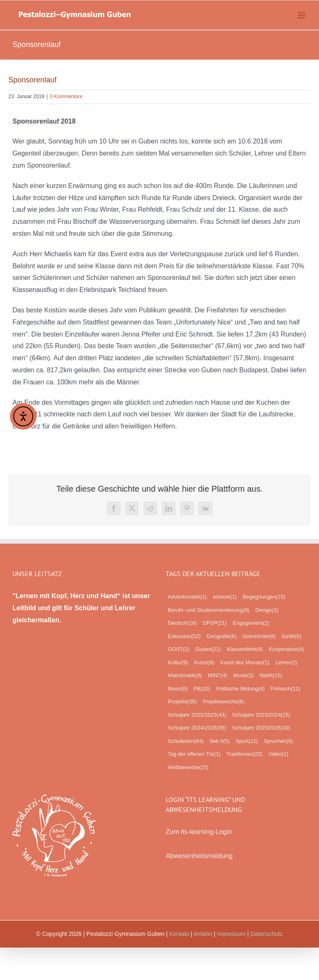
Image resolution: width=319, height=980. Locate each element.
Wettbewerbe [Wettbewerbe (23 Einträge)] (188, 767)
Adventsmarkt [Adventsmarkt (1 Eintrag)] (187, 597)
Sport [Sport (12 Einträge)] (247, 741)
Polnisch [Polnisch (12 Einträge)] (286, 689)
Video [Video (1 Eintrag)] (278, 754)
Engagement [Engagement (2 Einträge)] (251, 623)
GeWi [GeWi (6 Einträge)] (292, 636)
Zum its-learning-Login (199, 832)
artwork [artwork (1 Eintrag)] (225, 597)
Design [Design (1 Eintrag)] (267, 610)
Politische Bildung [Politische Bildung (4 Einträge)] (240, 689)
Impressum (231, 934)
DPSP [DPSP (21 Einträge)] (215, 623)
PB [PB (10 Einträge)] (202, 689)
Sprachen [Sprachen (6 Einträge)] (278, 741)
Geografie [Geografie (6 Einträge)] (221, 636)
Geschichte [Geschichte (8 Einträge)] (259, 636)
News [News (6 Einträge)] (178, 689)
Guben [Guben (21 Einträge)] (208, 649)
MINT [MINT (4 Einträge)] (217, 676)
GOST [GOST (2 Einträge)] (179, 649)
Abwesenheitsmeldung (199, 856)
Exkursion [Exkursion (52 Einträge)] (184, 636)
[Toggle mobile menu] (302, 15)
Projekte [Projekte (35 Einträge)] (182, 702)
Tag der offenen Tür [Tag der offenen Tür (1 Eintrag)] (194, 754)
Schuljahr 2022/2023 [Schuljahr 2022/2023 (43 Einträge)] (197, 715)
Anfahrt (203, 934)
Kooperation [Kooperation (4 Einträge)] (286, 649)
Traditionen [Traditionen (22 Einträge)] (244, 754)
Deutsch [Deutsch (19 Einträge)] (182, 623)
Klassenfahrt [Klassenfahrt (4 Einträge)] (245, 649)
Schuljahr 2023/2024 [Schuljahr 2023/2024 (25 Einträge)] (261, 715)
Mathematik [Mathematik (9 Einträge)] (185, 676)
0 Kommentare (66, 97)
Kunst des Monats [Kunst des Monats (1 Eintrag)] (245, 663)
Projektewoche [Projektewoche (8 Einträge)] (223, 702)
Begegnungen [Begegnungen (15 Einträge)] (264, 597)
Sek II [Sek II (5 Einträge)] (220, 741)
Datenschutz (267, 934)
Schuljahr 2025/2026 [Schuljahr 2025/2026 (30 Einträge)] (261, 728)
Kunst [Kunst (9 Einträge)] (204, 663)
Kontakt (179, 934)
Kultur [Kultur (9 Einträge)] (178, 663)
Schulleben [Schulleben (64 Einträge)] (186, 741)
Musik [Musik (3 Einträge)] (244, 676)
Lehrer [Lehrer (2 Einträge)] (286, 663)
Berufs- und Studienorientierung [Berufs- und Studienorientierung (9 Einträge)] (209, 610)
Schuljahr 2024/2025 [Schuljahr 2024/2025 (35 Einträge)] (197, 728)
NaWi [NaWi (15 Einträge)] (271, 676)
